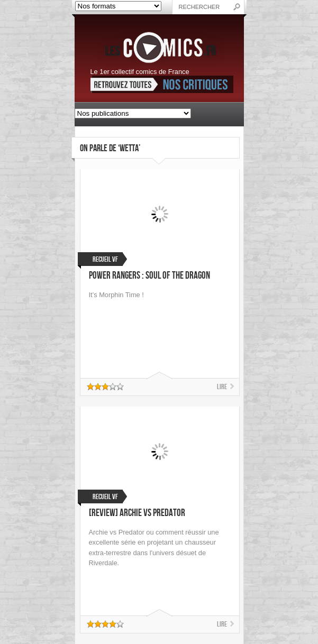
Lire (222, 387)
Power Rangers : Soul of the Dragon (149, 276)
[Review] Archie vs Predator (137, 513)
